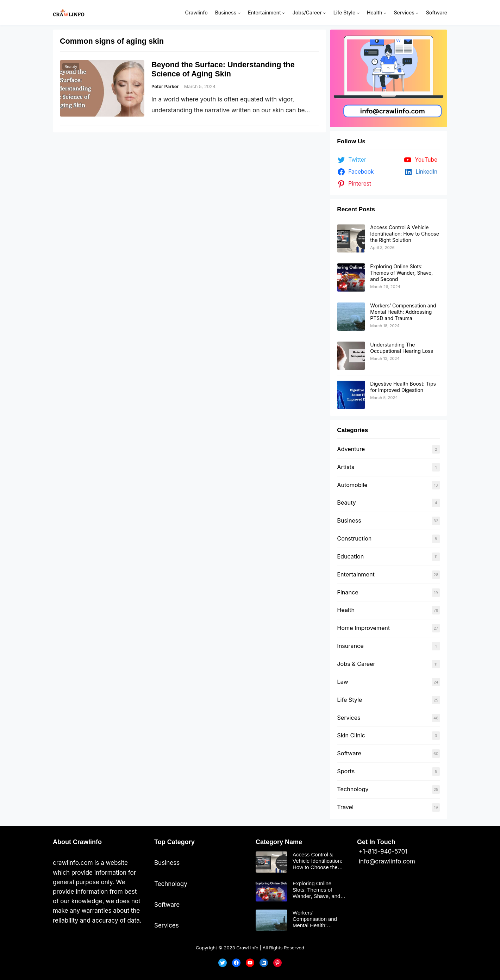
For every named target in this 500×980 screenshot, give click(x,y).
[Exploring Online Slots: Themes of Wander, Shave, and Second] (351, 277)
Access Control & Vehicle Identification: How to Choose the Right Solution (404, 234)
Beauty (71, 67)
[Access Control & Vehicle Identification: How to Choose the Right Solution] (351, 238)
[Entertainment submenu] (283, 13)
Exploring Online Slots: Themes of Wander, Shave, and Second (401, 273)
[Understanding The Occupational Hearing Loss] (351, 356)
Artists (346, 467)
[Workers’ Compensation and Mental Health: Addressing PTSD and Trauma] (351, 317)
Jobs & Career (356, 664)
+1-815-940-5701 (382, 851)
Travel (345, 807)
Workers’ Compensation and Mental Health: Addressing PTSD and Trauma (403, 312)
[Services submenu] (417, 13)
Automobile (352, 485)
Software (349, 753)
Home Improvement (363, 628)
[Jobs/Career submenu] (324, 13)
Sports (346, 771)
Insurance (350, 646)
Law (342, 682)
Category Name (279, 842)
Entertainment (356, 574)
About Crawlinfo (77, 842)
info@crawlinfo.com (386, 861)
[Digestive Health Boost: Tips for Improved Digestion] (351, 395)
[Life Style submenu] (358, 13)
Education (350, 556)
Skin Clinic (351, 735)
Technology (353, 789)
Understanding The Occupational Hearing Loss (402, 348)
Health (346, 610)
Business (349, 520)
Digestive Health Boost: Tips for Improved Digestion (403, 387)
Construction (354, 538)
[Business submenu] (239, 13)
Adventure (351, 449)
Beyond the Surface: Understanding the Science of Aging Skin (223, 69)
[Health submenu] (385, 13)
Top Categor (173, 842)
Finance (348, 592)
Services (349, 718)
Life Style (349, 700)
